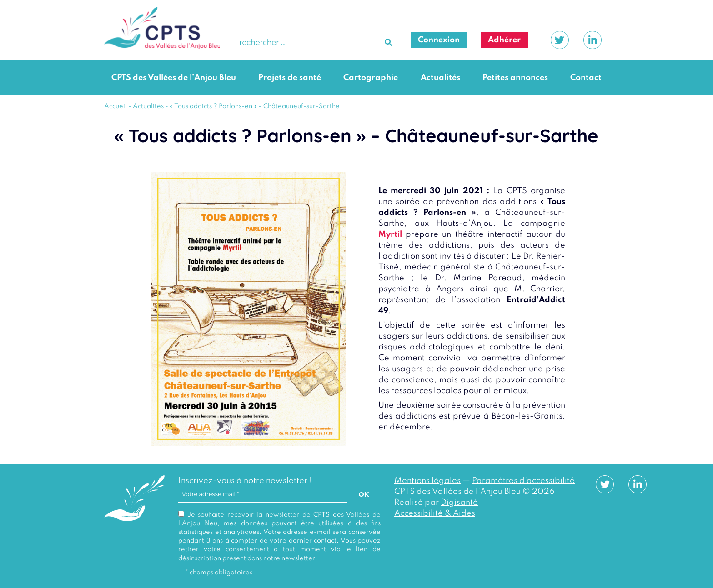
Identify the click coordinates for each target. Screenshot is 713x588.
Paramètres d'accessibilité (523, 481)
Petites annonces (515, 78)
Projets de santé (290, 78)
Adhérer (504, 40)
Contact (586, 78)
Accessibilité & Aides (435, 513)
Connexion (439, 40)
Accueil (115, 106)
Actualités (440, 78)
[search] (315, 43)
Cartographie (371, 78)
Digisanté (459, 503)
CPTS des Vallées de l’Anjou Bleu (174, 78)
